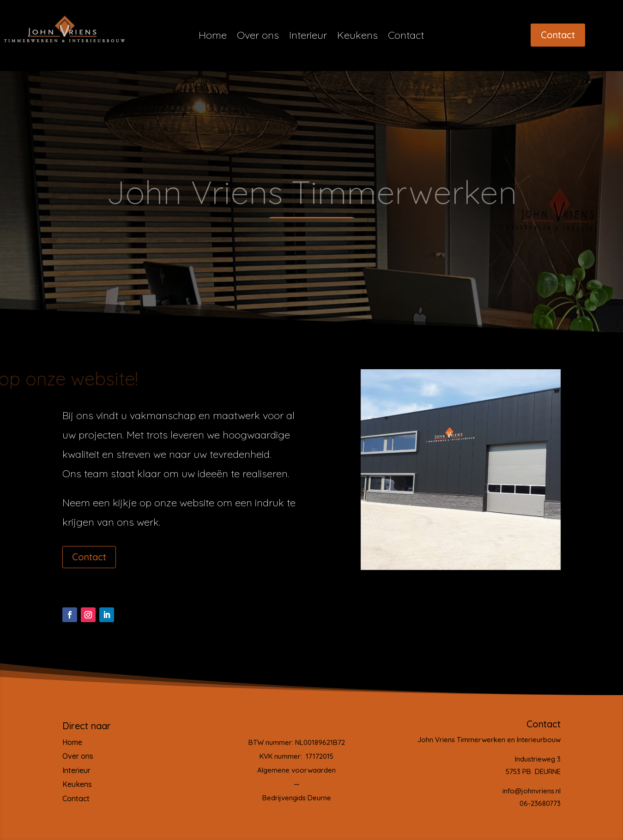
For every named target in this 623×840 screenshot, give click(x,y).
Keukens (357, 37)
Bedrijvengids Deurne (297, 798)
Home (213, 37)
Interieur (308, 37)
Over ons (258, 37)
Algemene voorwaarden (296, 770)
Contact (406, 37)
